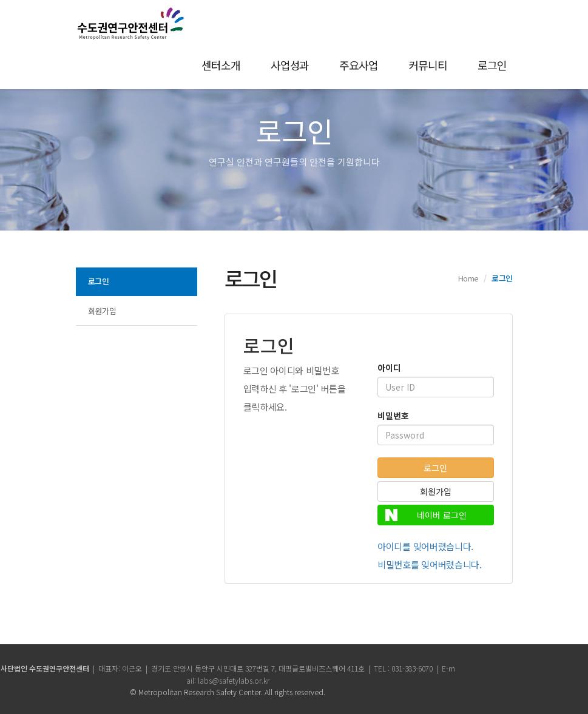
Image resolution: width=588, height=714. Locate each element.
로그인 (492, 65)
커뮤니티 (428, 65)
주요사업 (359, 65)
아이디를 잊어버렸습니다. (425, 546)
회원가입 (102, 311)
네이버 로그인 (426, 515)
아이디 (389, 368)
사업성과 (290, 65)
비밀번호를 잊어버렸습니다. (430, 564)
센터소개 (221, 65)
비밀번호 (393, 416)
